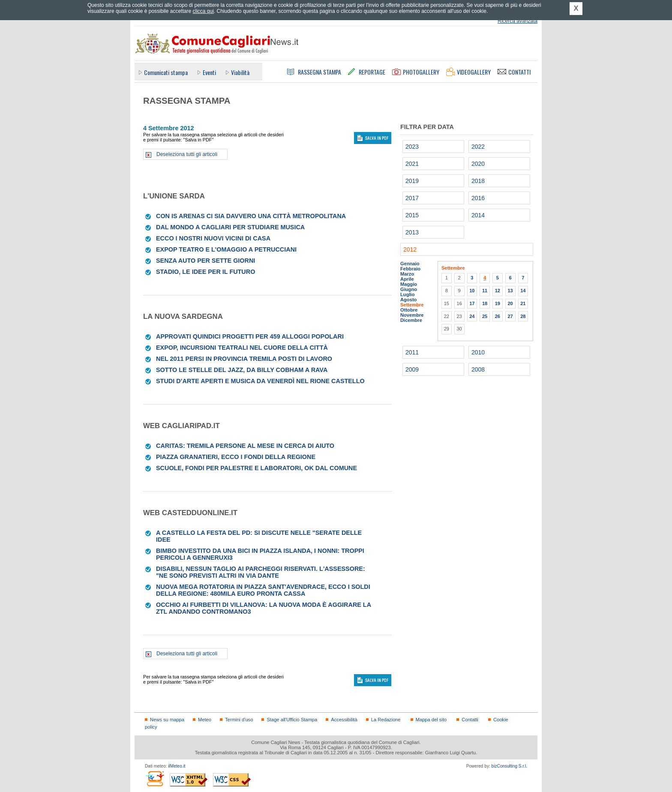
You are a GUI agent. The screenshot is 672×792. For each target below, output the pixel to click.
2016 (478, 198)
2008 (478, 369)
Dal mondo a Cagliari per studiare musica (230, 227)
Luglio (407, 294)
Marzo (407, 274)
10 (472, 291)
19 (498, 303)
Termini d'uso (239, 720)
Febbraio (410, 269)
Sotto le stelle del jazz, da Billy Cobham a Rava (242, 370)
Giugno (409, 289)
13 (510, 291)
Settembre (412, 305)
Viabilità (240, 72)
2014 (478, 215)
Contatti (470, 720)
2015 (412, 215)
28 (523, 316)
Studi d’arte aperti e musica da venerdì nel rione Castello (260, 381)
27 (510, 316)
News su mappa (167, 720)
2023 (412, 147)
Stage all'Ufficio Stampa (292, 720)
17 (472, 303)
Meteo (205, 720)
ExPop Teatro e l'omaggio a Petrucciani (226, 249)
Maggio (409, 284)
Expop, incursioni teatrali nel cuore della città (242, 348)
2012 (410, 249)
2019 (412, 181)
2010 (478, 352)
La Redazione (386, 720)
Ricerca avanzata (517, 21)
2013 (412, 232)
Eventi (209, 72)
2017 (412, 198)
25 (485, 316)
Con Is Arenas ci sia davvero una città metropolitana (251, 216)
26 (498, 316)
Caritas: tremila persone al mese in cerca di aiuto (245, 446)
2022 (478, 147)
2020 (478, 164)
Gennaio (410, 264)
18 (485, 303)
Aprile (407, 279)
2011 (412, 352)
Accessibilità (344, 720)
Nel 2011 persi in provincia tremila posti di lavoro (244, 359)
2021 (412, 164)
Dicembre (411, 320)
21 (523, 303)
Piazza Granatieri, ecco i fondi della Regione (236, 457)
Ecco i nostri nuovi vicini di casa (213, 238)
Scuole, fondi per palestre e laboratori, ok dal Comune (256, 468)
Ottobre (409, 310)
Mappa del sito (431, 720)
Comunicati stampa (166, 72)
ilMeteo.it (177, 766)
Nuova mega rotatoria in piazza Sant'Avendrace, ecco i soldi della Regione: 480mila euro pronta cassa (263, 590)
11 (485, 291)
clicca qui (203, 11)
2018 (478, 181)
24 (472, 316)
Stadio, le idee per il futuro (205, 272)
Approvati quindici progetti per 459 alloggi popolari (250, 336)
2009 (412, 369)
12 (498, 291)
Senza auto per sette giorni (205, 261)
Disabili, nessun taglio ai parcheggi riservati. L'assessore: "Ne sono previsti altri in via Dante (261, 572)
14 (523, 291)
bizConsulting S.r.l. (509, 766)
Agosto (408, 300)
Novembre (412, 315)
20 (510, 303)
